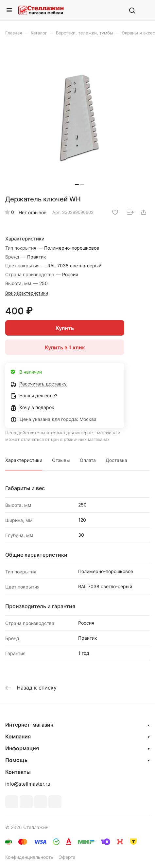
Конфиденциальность (29, 857)
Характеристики (24, 460)
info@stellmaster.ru (28, 784)
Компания (18, 736)
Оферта (67, 857)
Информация (22, 748)
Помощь (16, 760)
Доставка (116, 460)
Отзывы (61, 460)
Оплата (88, 460)
